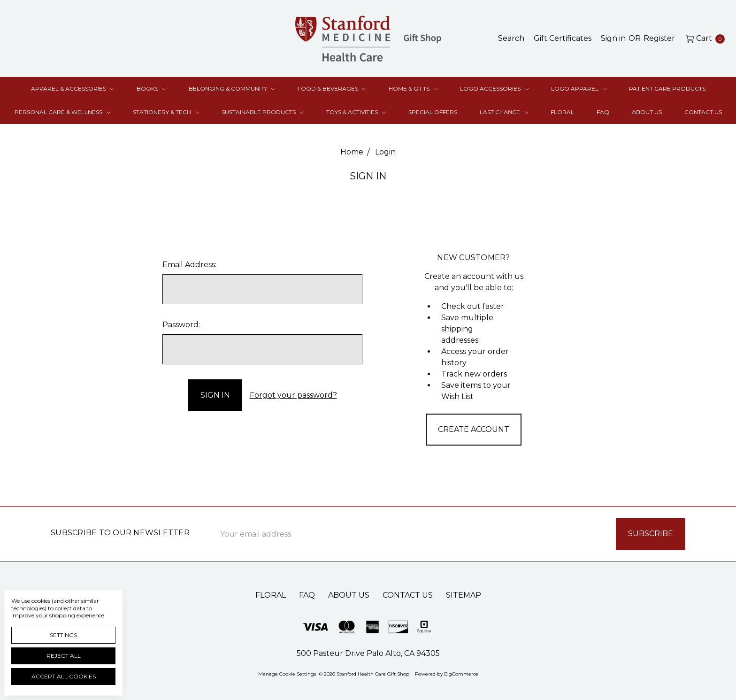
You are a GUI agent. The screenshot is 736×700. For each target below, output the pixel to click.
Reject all (64, 656)
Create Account (474, 429)
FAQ (603, 112)
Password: (181, 325)
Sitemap (464, 595)
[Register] (659, 38)
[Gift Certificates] (563, 38)
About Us (647, 112)
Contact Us (703, 112)
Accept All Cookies (64, 676)
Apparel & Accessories (73, 88)
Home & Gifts (413, 88)
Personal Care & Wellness (62, 112)
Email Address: (189, 265)
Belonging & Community (232, 88)
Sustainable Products (263, 112)
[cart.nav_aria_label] (703, 38)
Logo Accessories (494, 88)
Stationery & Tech (166, 112)
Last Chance (504, 112)
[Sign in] (613, 38)
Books (151, 88)
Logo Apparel (579, 88)
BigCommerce (461, 674)
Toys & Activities (356, 112)
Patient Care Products (667, 88)
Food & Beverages (332, 88)
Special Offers (433, 112)
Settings (63, 635)
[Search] (511, 38)
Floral (562, 112)
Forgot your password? (293, 395)
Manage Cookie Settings (287, 674)
